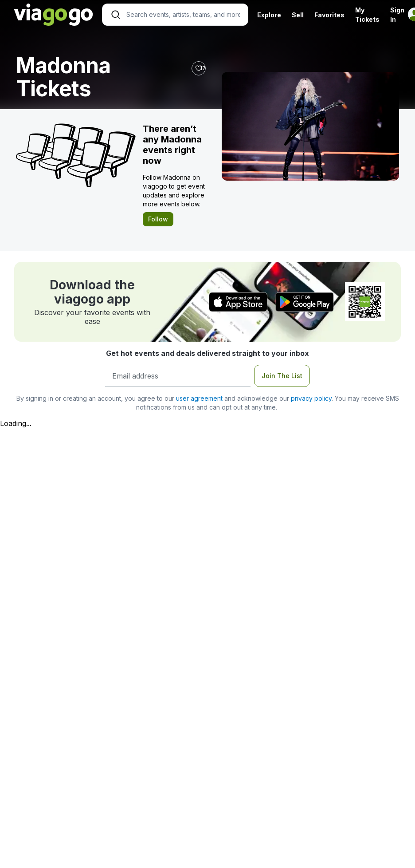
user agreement (199, 398)
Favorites (329, 15)
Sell (298, 15)
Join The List (282, 376)
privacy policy (311, 398)
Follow (158, 219)
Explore (269, 15)
